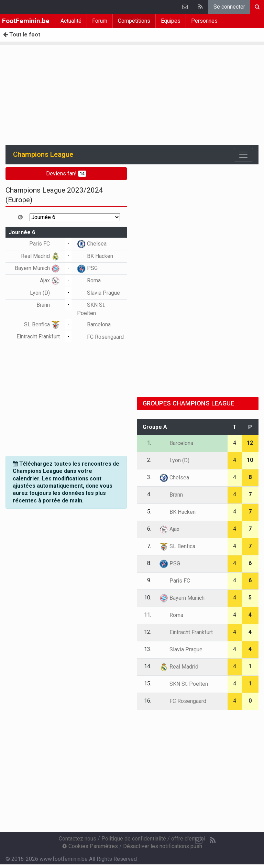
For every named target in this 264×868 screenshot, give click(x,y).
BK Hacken (95, 256)
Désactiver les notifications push (163, 846)
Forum (100, 21)
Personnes (204, 21)
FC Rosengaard (100, 337)
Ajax (50, 280)
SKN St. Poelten (184, 684)
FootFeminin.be (26, 21)
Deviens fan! (66, 173)
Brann (48, 305)
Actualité (71, 21)
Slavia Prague (98, 293)
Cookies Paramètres (90, 846)
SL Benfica (42, 324)
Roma (89, 280)
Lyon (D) (45, 293)
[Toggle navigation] (243, 155)
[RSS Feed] (212, 840)
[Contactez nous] (199, 840)
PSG (87, 268)
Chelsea (92, 244)
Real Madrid (40, 256)
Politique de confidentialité (134, 839)
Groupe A (155, 427)
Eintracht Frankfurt (186, 632)
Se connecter (229, 7)
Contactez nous (78, 839)
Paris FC (45, 244)
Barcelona (94, 324)
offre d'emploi (188, 839)
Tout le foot (22, 35)
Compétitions (134, 21)
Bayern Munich (37, 268)
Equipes (171, 21)
